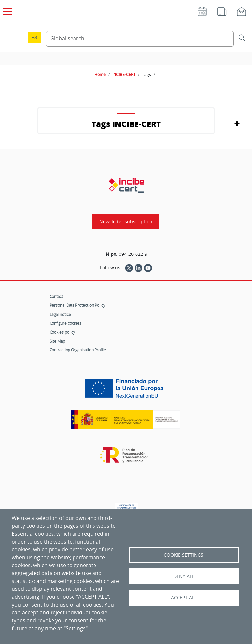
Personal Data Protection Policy (77, 305)
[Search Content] (140, 39)
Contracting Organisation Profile (78, 350)
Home (100, 74)
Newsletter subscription (126, 222)
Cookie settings (184, 555)
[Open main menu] (7, 10)
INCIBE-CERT (124, 74)
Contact (56, 296)
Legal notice (60, 314)
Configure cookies (65, 323)
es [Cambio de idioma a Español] (34, 38)
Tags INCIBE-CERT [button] (126, 124)
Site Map (57, 341)
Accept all (184, 598)
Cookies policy (62, 332)
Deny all (184, 576)
